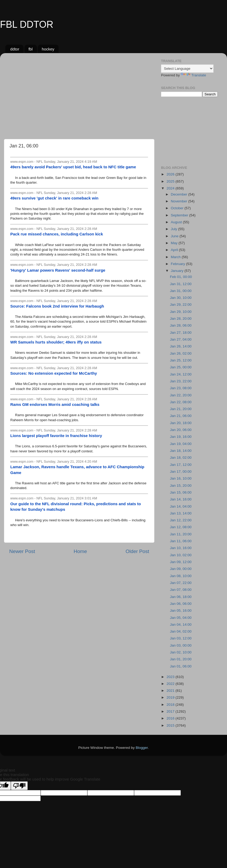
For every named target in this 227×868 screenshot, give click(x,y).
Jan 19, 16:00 (181, 437)
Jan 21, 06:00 (181, 416)
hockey (48, 49)
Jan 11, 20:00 (181, 534)
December (179, 194)
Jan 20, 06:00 (181, 430)
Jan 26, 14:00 (181, 346)
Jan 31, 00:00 (181, 291)
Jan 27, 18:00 (181, 333)
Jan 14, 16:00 (181, 499)
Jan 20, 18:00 (181, 423)
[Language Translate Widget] (187, 69)
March (176, 257)
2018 (171, 705)
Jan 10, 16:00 (181, 548)
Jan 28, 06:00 (181, 325)
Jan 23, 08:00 (181, 388)
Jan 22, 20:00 (181, 395)
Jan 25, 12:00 (181, 360)
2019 (171, 697)
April (175, 250)
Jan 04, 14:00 (181, 625)
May (175, 243)
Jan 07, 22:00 (181, 583)
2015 (171, 725)
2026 (171, 174)
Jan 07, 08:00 (181, 590)
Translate (193, 75)
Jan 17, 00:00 (181, 472)
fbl (31, 49)
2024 (171, 188)
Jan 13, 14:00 (181, 513)
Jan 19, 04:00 (181, 444)
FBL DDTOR (27, 24)
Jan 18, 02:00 (181, 458)
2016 (171, 718)
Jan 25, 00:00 (181, 367)
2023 (171, 677)
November (179, 201)
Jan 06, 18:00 (181, 597)
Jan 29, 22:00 (181, 305)
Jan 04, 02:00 (181, 631)
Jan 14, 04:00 (181, 506)
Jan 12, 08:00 (181, 527)
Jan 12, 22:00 (181, 520)
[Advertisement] (79, 94)
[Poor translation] (19, 786)
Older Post (137, 551)
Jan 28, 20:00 (181, 319)
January (178, 271)
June (175, 236)
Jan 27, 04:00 (181, 339)
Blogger (142, 748)
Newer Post (22, 551)
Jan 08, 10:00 (181, 576)
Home (80, 551)
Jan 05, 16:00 (181, 611)
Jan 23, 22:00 (181, 381)
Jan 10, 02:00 (181, 555)
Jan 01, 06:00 (181, 666)
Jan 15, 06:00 (181, 492)
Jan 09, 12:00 (181, 562)
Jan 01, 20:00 (181, 659)
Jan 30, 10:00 (181, 298)
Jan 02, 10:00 (181, 652)
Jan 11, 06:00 (181, 541)
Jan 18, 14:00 (181, 451)
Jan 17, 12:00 (181, 465)
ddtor (15, 49)
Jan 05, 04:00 (181, 618)
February (178, 264)
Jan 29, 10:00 (181, 312)
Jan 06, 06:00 (181, 604)
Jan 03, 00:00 (181, 645)
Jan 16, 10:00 (181, 478)
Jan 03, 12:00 (181, 638)
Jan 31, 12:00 (181, 284)
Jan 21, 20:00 (181, 409)
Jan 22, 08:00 (181, 402)
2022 (171, 684)
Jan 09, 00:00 (181, 569)
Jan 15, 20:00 (181, 486)
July (174, 229)
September (180, 215)
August (177, 222)
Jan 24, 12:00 (181, 374)
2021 (171, 691)
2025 (171, 181)
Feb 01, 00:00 (181, 277)
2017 (171, 711)
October (178, 208)
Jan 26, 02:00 (181, 353)
